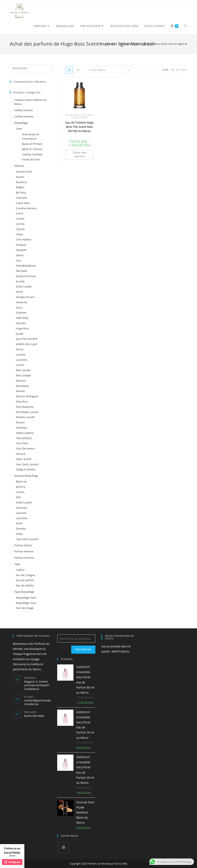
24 (177, 70)
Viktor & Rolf (24, 459)
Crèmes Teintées (32, 154)
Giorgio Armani (25, 297)
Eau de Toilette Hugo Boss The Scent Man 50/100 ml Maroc (80, 127)
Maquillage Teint (26, 598)
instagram (12, 862)
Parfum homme (79, 117)
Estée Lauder (24, 286)
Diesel (20, 255)
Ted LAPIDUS (24, 438)
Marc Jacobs (23, 370)
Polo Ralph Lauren (27, 412)
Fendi (19, 292)
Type (17, 564)
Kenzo (20, 349)
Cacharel (21, 198)
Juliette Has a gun (27, 344)
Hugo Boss (87, 115)
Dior (19, 261)
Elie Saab (22, 271)
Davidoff (21, 250)
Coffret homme (24, 116)
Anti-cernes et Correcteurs (31, 136)
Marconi (21, 381)
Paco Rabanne (25, 407)
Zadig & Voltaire (26, 469)
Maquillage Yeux (26, 603)
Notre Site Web (34, 716)
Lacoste (21, 354)
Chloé (20, 234)
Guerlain (21, 313)
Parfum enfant (23, 545)
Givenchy (22, 302)
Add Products (121, 651)
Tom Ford (22, 443)
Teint (19, 129)
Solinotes (22, 428)
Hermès (21, 323)
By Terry (21, 192)
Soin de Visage (25, 608)
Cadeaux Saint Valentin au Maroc (31, 102)
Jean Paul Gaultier (27, 339)
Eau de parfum (25, 580)
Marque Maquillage (26, 476)
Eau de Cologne (26, 575)
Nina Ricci (22, 401)
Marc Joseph (24, 375)
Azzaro (20, 177)
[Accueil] (100, 44)
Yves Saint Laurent (27, 464)
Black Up (21, 482)
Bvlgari (20, 187)
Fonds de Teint (31, 159)
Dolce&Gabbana (26, 266)
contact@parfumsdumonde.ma (38, 702)
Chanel (20, 229)
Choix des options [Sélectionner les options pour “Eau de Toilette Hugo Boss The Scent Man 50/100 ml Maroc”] (79, 154)
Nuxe (19, 523)
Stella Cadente (25, 433)
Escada (20, 281)
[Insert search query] (32, 68)
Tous (184, 70)
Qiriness (21, 528)
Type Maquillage (24, 592)
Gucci (19, 307)
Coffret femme (24, 110)
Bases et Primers (32, 144)
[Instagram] (63, 847)
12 (172, 70)
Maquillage (21, 123)
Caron (20, 213)
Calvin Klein (23, 203)
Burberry (22, 182)
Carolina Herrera (26, 208)
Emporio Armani (26, 276)
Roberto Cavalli (25, 417)
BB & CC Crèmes (32, 149)
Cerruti (20, 224)
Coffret (20, 570)
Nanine (20, 391)
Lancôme (22, 360)
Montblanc (23, 386)
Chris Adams (24, 239)
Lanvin (20, 365)
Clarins (20, 492)
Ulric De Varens (25, 448)
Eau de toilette (73, 115)
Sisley (19, 534)
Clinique (21, 245)
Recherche (83, 650)
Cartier (20, 219)
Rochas (20, 422)
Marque (19, 166)
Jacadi (20, 334)
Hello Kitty (22, 318)
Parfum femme (24, 551)
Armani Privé (24, 172)
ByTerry (21, 487)
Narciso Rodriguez (27, 396)
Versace (21, 454)
